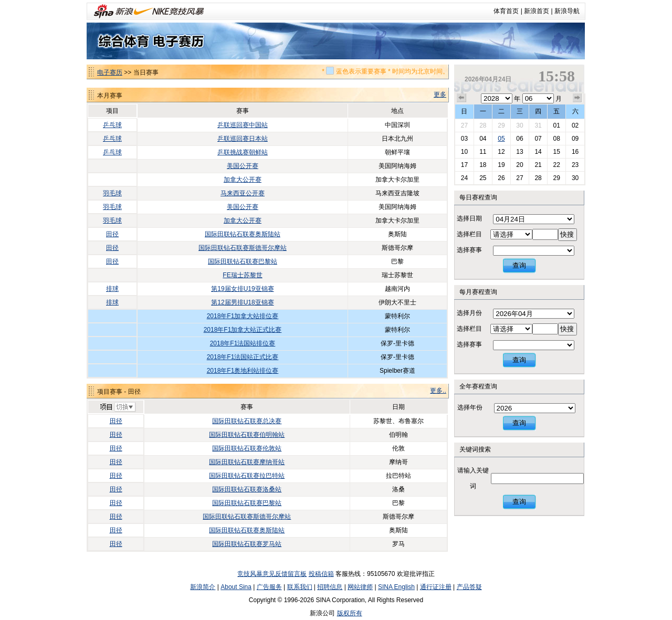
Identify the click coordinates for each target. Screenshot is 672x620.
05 (501, 139)
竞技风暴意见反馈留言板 (272, 574)
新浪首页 (537, 11)
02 (575, 125)
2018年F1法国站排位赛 (243, 343)
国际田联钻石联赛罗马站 (247, 544)
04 (483, 139)
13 (519, 152)
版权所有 (350, 613)
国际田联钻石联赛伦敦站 (247, 448)
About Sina (236, 587)
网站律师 (360, 587)
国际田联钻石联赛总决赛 (247, 421)
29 (501, 125)
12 (501, 152)
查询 (519, 265)
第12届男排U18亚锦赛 (242, 302)
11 (483, 152)
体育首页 (506, 11)
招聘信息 (330, 587)
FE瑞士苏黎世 (242, 275)
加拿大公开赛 (243, 180)
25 (483, 178)
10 (464, 152)
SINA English (396, 587)
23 (575, 165)
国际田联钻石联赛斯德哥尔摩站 (243, 248)
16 (575, 152)
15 (556, 152)
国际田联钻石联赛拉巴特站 (247, 476)
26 (501, 178)
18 (483, 165)
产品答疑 (469, 587)
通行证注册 (436, 587)
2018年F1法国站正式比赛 (243, 357)
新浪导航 (567, 11)
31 (538, 125)
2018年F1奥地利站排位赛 (243, 371)
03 (464, 139)
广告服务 (269, 587)
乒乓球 (112, 125)
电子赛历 (110, 72)
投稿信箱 (321, 574)
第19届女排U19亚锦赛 (242, 289)
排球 (112, 289)
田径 (112, 234)
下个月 (577, 98)
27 (464, 125)
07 (538, 139)
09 (575, 139)
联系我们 (300, 587)
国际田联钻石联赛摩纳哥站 (247, 462)
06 (519, 139)
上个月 (461, 98)
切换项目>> (117, 407)
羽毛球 (112, 193)
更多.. (438, 391)
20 (519, 165)
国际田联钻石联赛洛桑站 (247, 489)
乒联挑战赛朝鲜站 (243, 152)
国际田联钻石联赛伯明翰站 (247, 435)
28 (483, 125)
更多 (440, 94)
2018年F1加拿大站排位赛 (243, 316)
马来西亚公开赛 (243, 193)
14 (538, 152)
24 (464, 178)
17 (464, 165)
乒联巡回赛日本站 (243, 139)
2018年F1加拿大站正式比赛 (243, 330)
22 (556, 165)
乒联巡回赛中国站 (243, 125)
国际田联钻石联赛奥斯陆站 (243, 234)
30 (519, 125)
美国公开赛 (243, 166)
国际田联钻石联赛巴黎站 (243, 261)
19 (501, 165)
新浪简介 (203, 587)
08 (556, 139)
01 (556, 125)
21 (538, 165)
